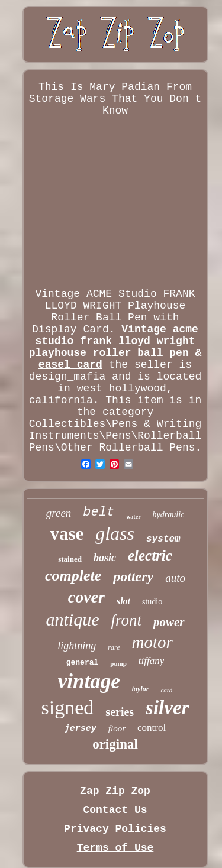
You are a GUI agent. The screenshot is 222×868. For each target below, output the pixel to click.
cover (86, 597)
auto (175, 578)
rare (114, 647)
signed (68, 707)
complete (73, 576)
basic (105, 558)
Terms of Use (115, 848)
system (163, 539)
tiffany (151, 661)
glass (115, 533)
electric (150, 556)
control (152, 728)
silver (167, 708)
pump (118, 663)
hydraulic (169, 515)
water (133, 516)
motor (152, 642)
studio (152, 602)
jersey (81, 729)
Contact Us (115, 810)
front (126, 620)
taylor (141, 689)
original (115, 744)
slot (123, 601)
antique (72, 619)
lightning (77, 646)
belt (99, 512)
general (83, 663)
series (120, 712)
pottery (133, 576)
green (59, 513)
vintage (89, 681)
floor (117, 728)
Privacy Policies (115, 829)
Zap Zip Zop (115, 791)
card (166, 690)
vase (67, 534)
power (169, 622)
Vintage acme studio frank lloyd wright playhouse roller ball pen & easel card (115, 347)
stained (70, 559)
